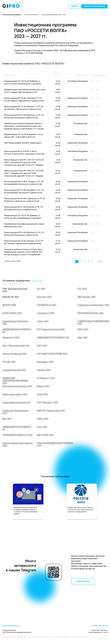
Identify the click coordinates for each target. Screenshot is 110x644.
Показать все (37, 281)
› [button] (104, 262)
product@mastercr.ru (11, 626)
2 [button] (81, 262)
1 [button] (77, 262)
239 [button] (100, 262)
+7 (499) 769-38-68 (99, 626)
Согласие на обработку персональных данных (71, 637)
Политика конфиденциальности (40, 637)
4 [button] (88, 262)
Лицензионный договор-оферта (14, 637)
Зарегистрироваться (94, 6)
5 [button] (92, 262)
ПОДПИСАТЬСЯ (83, 581)
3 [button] (85, 262)
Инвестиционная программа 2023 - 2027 (53, 15)
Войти (74, 6)
